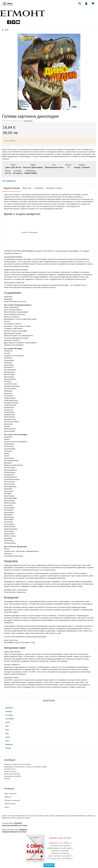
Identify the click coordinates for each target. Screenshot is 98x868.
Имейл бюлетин (10, 804)
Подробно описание (12, 188)
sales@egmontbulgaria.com (12, 825)
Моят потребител (11, 793)
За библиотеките (10, 769)
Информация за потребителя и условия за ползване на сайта (25, 767)
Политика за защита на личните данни (17, 764)
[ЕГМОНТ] (22, 13)
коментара (16, 121)
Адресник (8, 797)
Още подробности (9, 181)
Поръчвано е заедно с (54, 188)
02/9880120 (23, 830)
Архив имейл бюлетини (12, 774)
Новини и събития (10, 771)
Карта (25, 825)
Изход (7, 807)
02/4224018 (18, 823)
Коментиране (28, 121)
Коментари (39, 188)
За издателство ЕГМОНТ (13, 776)
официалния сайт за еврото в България (16, 818)
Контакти (7, 779)
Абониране (49, 865)
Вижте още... (27, 188)
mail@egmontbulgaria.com (11, 832)
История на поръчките (12, 800)
